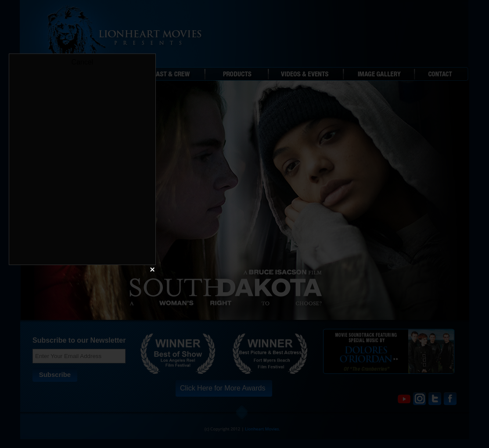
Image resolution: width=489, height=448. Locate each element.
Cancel (83, 62)
